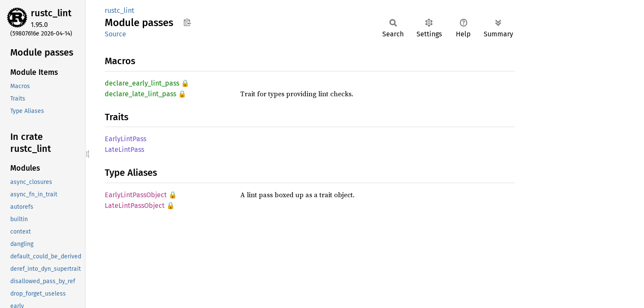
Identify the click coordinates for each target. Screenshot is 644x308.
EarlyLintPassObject (136, 195)
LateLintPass (124, 150)
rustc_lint (51, 13)
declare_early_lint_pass (142, 83)
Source (115, 34)
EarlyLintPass (126, 139)
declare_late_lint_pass (140, 94)
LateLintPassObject (135, 206)
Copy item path (187, 22)
